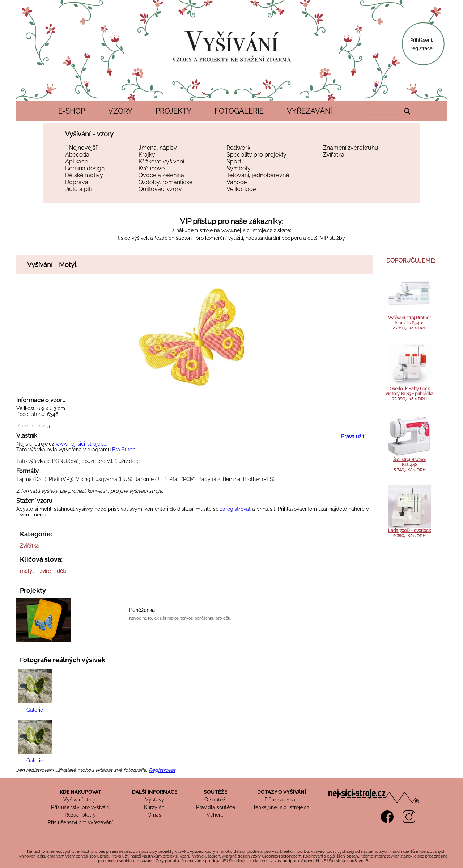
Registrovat (162, 770)
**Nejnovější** (83, 148)
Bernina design (85, 168)
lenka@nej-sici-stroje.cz (282, 807)
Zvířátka (334, 155)
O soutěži (215, 800)
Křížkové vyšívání (161, 161)
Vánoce (237, 182)
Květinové (152, 168)
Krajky (147, 155)
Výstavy (155, 800)
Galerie (35, 710)
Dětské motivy (84, 175)
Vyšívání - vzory (89, 134)
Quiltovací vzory (160, 189)
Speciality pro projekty (256, 155)
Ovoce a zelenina (161, 175)
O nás (154, 815)
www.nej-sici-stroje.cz (247, 230)
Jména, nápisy (158, 148)
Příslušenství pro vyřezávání (80, 822)
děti (61, 571)
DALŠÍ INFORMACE (155, 792)
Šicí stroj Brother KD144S (410, 462)
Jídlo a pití (78, 189)
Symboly (239, 168)
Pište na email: (282, 800)
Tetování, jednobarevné (258, 175)
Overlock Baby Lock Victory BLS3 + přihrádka (409, 391)
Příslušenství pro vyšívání (80, 807)
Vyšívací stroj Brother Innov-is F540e (409, 320)
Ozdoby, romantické (165, 182)
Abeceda (77, 155)
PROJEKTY (173, 111)
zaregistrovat (235, 509)
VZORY (120, 111)
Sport (234, 161)
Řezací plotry (80, 815)
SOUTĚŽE (215, 792)
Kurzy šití (155, 807)
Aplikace (77, 161)
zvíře (45, 571)
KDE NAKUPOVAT (80, 792)
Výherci (216, 815)
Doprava (77, 182)
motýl (27, 571)
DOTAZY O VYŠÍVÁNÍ (282, 792)
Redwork (238, 148)
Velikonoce (241, 189)
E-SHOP (72, 111)
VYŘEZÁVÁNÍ (309, 111)
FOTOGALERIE (239, 111)
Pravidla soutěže (216, 807)
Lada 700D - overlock (409, 531)
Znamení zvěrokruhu (351, 148)
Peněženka (142, 610)
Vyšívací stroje (80, 800)
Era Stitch (124, 450)
